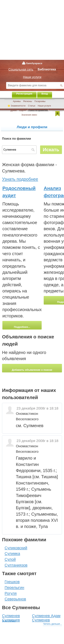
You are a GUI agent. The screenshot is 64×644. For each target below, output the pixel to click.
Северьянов (15, 599)
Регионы (28, 101)
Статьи (32, 106)
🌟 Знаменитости (16, 106)
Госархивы (40, 101)
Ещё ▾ (22, 110)
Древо (14, 110)
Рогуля (11, 593)
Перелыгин (14, 588)
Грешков (12, 582)
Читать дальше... (52, 624)
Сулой (10, 559)
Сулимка (12, 554)
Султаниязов (16, 565)
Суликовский (16, 548)
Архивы (17, 101)
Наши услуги (44, 106)
